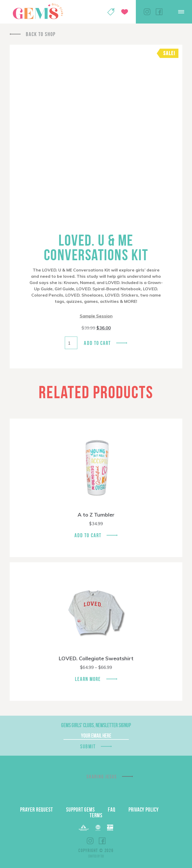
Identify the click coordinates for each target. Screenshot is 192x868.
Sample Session (96, 316)
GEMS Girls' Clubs (38, 11)
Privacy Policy (144, 809)
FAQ (112, 809)
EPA (110, 828)
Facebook (159, 12)
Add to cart (97, 343)
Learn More (88, 679)
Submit (88, 746)
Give (125, 12)
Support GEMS (80, 809)
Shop (111, 12)
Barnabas (84, 828)
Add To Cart (88, 535)
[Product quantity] (71, 343)
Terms (96, 815)
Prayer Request (37, 809)
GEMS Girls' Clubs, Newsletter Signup (96, 725)
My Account (97, 12)
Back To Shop (41, 34)
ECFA (98, 828)
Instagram (147, 12)
